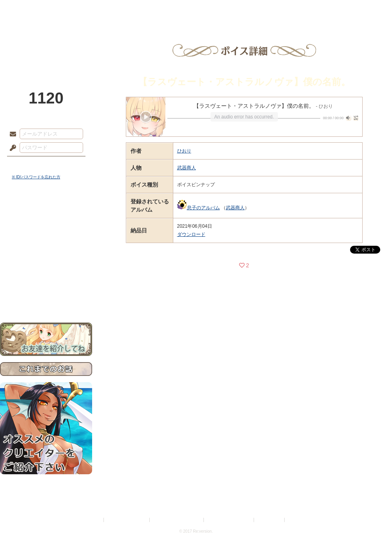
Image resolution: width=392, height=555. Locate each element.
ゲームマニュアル (46, 241)
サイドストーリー (46, 228)
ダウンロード (191, 234)
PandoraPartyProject (46, 43)
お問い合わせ (46, 298)
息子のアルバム (203, 208)
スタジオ (252, 10)
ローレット (140, 10)
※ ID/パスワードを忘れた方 (36, 177)
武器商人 (187, 168)
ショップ (307, 10)
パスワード (11, 148)
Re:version (298, 520)
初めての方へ (46, 284)
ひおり (184, 151)
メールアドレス (11, 134)
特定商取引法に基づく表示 (177, 520)
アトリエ (196, 10)
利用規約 (93, 520)
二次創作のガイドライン (229, 520)
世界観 (46, 214)
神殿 (85, 10)
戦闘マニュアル (46, 273)
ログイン (27, 164)
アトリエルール (46, 263)
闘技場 (364, 10)
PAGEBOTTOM (372, 533)
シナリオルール (46, 253)
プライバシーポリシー (127, 520)
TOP (28, 10)
